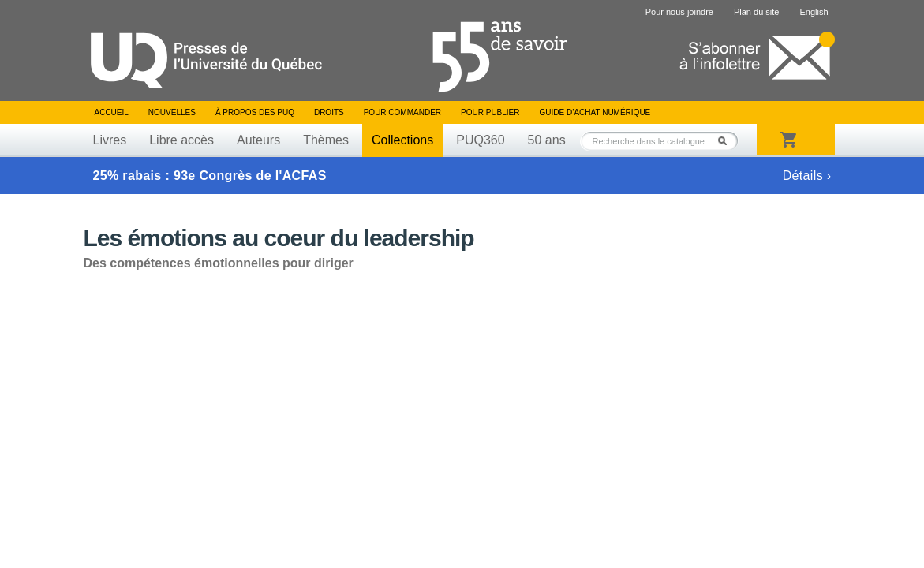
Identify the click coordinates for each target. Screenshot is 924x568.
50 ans (547, 140)
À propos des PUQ (255, 112)
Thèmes (326, 140)
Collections (402, 140)
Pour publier (490, 112)
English (814, 12)
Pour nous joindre (679, 12)
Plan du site (756, 12)
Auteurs (258, 140)
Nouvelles (172, 112)
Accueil (112, 112)
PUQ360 (480, 140)
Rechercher (727, 141)
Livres (110, 140)
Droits (329, 112)
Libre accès (181, 140)
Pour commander (402, 112)
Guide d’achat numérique (595, 112)
